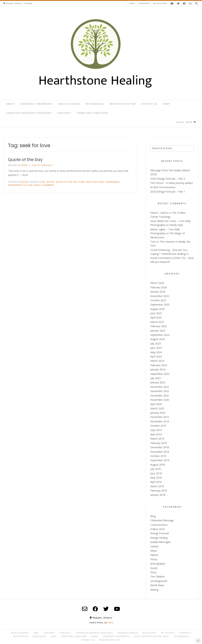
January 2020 (158, 413)
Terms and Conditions (92, 113)
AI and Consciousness (163, 187)
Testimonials (95, 104)
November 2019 (160, 421)
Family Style (176, 225)
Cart (132, 3)
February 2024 (159, 365)
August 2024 (158, 339)
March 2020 (157, 408)
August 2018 (158, 465)
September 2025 (160, 305)
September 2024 (160, 335)
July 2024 (155, 344)
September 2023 (160, 374)
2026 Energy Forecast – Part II (168, 179)
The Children (158, 577)
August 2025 (158, 309)
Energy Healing (159, 538)
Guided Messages (161, 542)
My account (160, 3)
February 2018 (159, 491)
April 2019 (156, 434)
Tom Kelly (47, 165)
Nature (154, 555)
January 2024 (158, 369)
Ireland (154, 546)
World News (157, 585)
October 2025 (158, 300)
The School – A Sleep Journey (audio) (172, 183)
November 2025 (160, 296)
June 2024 (156, 348)
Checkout (144, 3)
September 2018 (160, 460)
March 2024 (157, 361)
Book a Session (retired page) (152, 636)
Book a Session (69, 104)
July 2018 (155, 469)
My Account (150, 633)
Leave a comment (44, 185)
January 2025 (158, 331)
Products (185, 633)
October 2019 (158, 426)
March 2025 (157, 322)
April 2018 (156, 482)
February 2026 (159, 287)
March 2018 (157, 486)
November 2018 (160, 452)
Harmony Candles (128, 633)
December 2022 (160, 387)
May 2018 (156, 478)
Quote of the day (67, 182)
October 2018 (158, 456)
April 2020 (156, 404)
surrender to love (20, 185)
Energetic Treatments (37, 104)
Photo (154, 559)
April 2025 (156, 317)
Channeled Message (162, 520)
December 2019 (160, 417)
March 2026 (157, 283)
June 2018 (156, 473)
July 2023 (155, 378)
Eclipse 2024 (157, 529)
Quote (25, 182)
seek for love (95, 182)
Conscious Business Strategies (29, 113)
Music (154, 551)
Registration (21, 636)
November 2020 (160, 400)
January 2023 (158, 382)
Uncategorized (159, 581)
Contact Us (150, 104)
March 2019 (157, 439)
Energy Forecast (160, 533)
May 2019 (156, 430)
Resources (39, 636)
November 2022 (160, 391)
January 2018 (158, 495)
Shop (167, 104)
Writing (154, 590)
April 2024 (156, 356)
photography (158, 564)
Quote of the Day (25, 160)
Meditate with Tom (123, 104)
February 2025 (159, 326)
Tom (153, 242)
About (11, 104)
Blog (153, 516)
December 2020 (160, 395)
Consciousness (159, 525)
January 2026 (158, 292)
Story (153, 572)
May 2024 (156, 352)
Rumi (82, 182)
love (42, 182)
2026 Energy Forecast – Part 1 (168, 192)
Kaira (110, 623)
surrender (112, 182)
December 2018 (160, 447)
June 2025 (156, 313)
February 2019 (159, 443)
